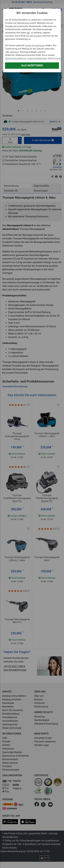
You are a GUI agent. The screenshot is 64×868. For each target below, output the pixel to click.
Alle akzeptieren (32, 65)
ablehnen (14, 52)
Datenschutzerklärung (16, 58)
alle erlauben (36, 36)
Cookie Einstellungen (35, 46)
